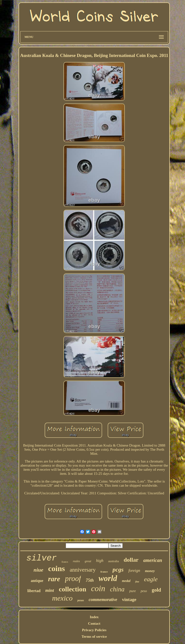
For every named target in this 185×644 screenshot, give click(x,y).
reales (76, 561)
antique (37, 581)
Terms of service (94, 637)
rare (54, 579)
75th (90, 580)
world (108, 578)
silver (42, 558)
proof (73, 578)
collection (72, 589)
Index (94, 617)
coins (56, 568)
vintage (129, 599)
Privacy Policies (94, 630)
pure (133, 591)
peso (144, 591)
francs (65, 562)
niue (38, 570)
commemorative (103, 600)
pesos (81, 600)
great (88, 561)
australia (114, 561)
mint (50, 590)
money (150, 571)
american (153, 560)
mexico (62, 598)
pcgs (118, 570)
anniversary (83, 570)
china (117, 589)
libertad (34, 591)
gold (156, 590)
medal (126, 581)
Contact (94, 623)
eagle (151, 579)
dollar (131, 560)
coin (98, 588)
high (100, 561)
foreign (134, 570)
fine (137, 582)
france (104, 572)
